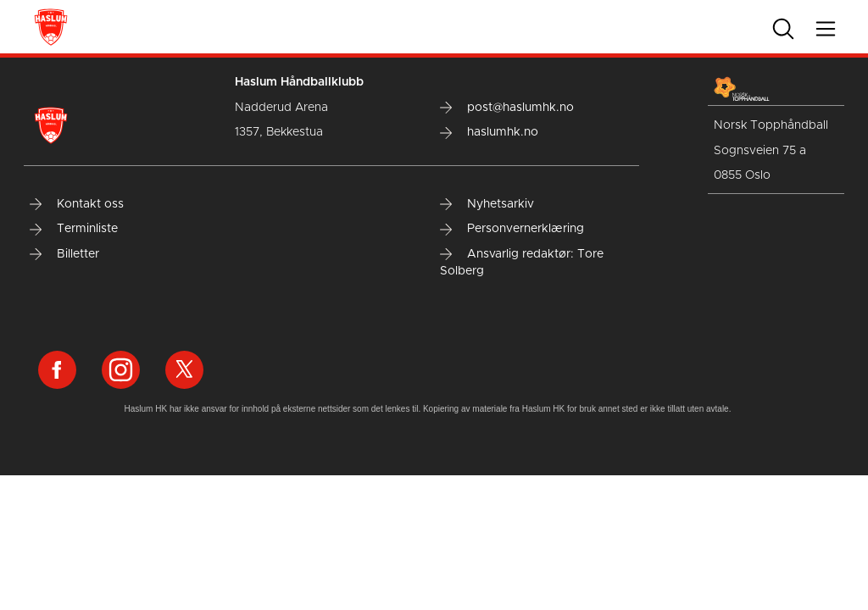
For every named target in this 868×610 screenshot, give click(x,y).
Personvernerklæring (512, 229)
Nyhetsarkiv (487, 204)
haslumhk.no (489, 132)
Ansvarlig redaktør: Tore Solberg (522, 263)
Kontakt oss (77, 204)
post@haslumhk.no (507, 108)
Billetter (64, 254)
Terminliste (74, 229)
